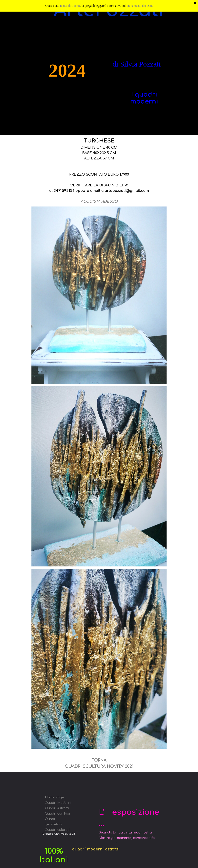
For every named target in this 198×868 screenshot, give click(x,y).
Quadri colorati (57, 830)
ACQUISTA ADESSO (99, 201)
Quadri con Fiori (58, 814)
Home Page (54, 797)
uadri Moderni (59, 803)
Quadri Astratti (57, 808)
